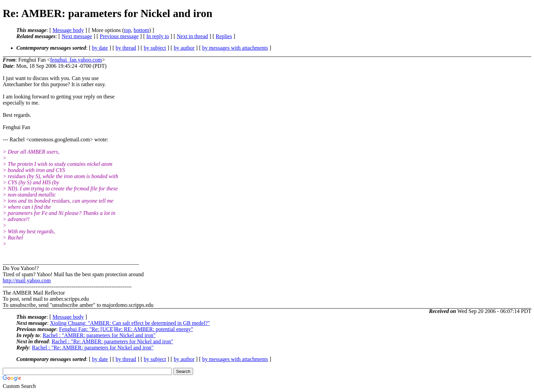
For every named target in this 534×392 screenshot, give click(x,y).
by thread (126, 48)
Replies (224, 36)
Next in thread (192, 36)
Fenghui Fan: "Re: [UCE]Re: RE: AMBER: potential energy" (126, 329)
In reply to (158, 36)
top (127, 30)
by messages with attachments (235, 48)
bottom (141, 30)
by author (184, 48)
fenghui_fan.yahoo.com (76, 60)
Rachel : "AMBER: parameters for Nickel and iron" (99, 335)
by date (100, 48)
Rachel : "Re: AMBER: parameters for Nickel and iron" (113, 341)
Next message (77, 36)
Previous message (119, 36)
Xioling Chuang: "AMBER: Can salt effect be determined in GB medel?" (130, 323)
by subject (155, 48)
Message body (68, 30)
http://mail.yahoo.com (27, 280)
